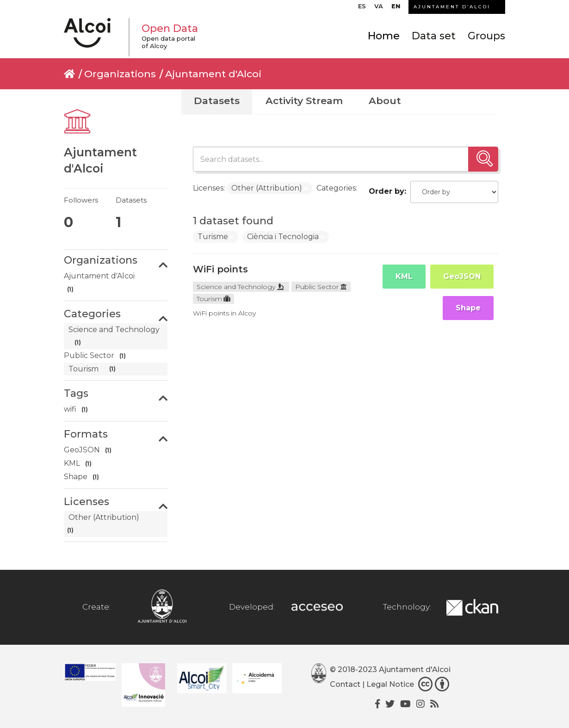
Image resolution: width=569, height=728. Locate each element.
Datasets (217, 101)
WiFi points (220, 269)
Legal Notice (390, 684)
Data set (434, 36)
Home (384, 36)
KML (404, 276)
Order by (387, 191)
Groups (486, 36)
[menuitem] (362, 8)
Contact (345, 684)
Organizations (120, 74)
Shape (468, 308)
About (385, 101)
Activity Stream (304, 101)
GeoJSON (462, 276)
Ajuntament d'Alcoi (213, 74)
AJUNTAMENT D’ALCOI (452, 7)
